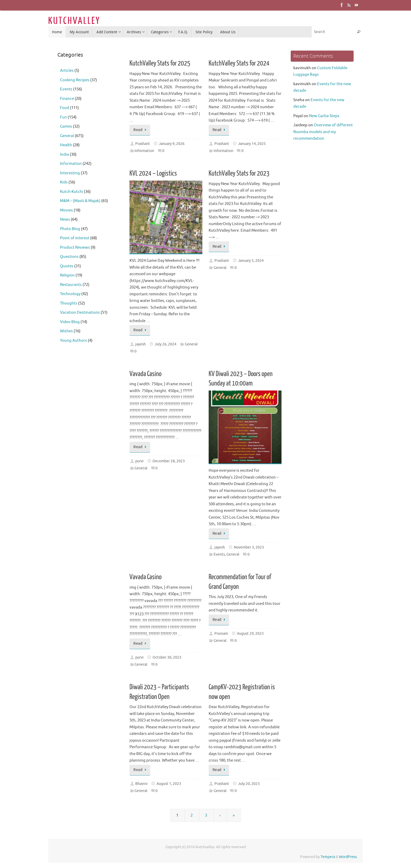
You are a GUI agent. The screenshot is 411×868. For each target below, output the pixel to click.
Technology (70, 294)
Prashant (143, 144)
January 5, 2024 (251, 261)
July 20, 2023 (249, 784)
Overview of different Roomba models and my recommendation (323, 132)
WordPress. (348, 857)
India (64, 154)
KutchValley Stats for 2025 (160, 63)
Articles (67, 71)
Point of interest (75, 238)
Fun (63, 117)
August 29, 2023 (250, 634)
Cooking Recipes (75, 80)
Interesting (70, 173)
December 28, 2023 (169, 461)
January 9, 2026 (172, 144)
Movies (66, 210)
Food (65, 108)
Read (141, 130)
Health (66, 145)
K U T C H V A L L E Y (74, 21)
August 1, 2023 (169, 784)
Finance (67, 99)
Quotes (67, 266)
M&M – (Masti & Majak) (80, 201)
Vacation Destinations (80, 313)
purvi (139, 461)
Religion (67, 275)
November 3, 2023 (249, 547)
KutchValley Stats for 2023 (239, 173)
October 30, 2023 (167, 657)
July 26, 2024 (166, 344)
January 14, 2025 (252, 144)
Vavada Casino (145, 374)
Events (219, 554)
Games (66, 126)
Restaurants (71, 285)
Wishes (66, 331)
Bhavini (141, 784)
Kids (64, 182)
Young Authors (74, 341)
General (191, 344)
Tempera (328, 857)
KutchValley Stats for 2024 (239, 63)
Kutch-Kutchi (72, 192)
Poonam (221, 634)
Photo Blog (70, 229)
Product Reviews (75, 248)
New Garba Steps (324, 116)
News (65, 219)
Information (144, 151)
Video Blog (70, 322)
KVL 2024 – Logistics (153, 173)
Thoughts (69, 303)
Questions (69, 257)
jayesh (140, 344)
